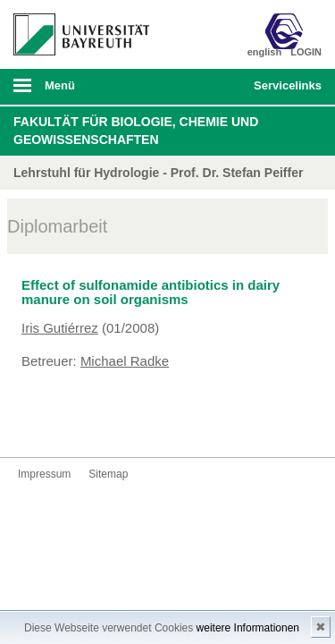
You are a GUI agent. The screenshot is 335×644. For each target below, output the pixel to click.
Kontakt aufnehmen (32, 424)
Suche (211, 87)
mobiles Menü (74, 91)
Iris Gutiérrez (60, 328)
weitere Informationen (248, 628)
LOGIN (306, 52)
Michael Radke (125, 361)
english (265, 52)
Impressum (44, 474)
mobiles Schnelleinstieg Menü (284, 91)
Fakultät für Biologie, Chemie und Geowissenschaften (136, 131)
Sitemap (108, 474)
